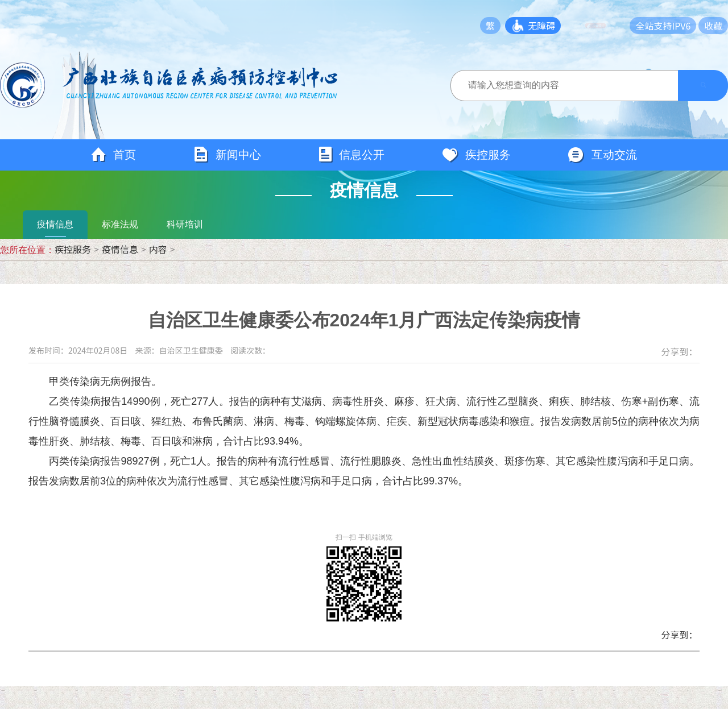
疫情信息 (55, 224)
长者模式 (604, 26)
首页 (113, 155)
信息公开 (351, 155)
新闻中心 (227, 155)
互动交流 (602, 155)
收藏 (713, 26)
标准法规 (120, 224)
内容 (158, 249)
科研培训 (185, 224)
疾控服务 (476, 155)
